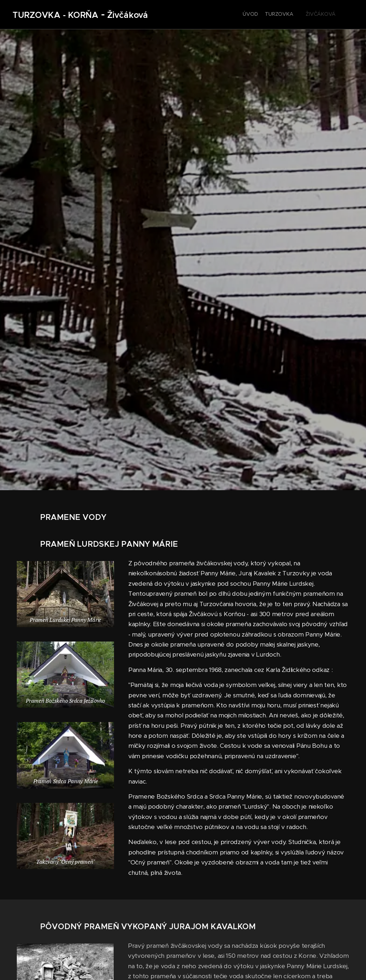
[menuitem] (272, 15)
